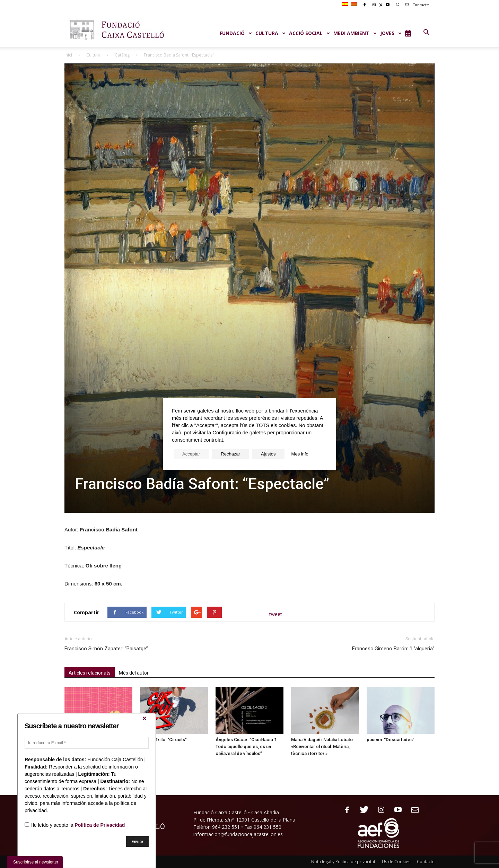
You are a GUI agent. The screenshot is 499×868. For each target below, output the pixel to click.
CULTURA (270, 33)
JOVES (391, 33)
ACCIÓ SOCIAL (309, 33)
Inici (68, 55)
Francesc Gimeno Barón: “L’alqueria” (393, 649)
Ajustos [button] (268, 454)
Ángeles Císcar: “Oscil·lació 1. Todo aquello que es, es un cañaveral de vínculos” (247, 747)
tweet (276, 614)
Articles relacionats (90, 673)
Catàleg (122, 55)
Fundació (236, 33)
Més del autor (134, 673)
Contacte (416, 5)
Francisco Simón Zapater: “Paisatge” (106, 649)
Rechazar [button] (230, 454)
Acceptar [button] (191, 454)
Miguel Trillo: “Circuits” (163, 740)
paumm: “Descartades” (391, 740)
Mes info (300, 454)
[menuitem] (346, 4)
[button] (426, 33)
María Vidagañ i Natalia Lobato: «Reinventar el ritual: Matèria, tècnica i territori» (322, 747)
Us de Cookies (396, 862)
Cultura (93, 55)
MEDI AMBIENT (355, 33)
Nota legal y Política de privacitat (343, 862)
